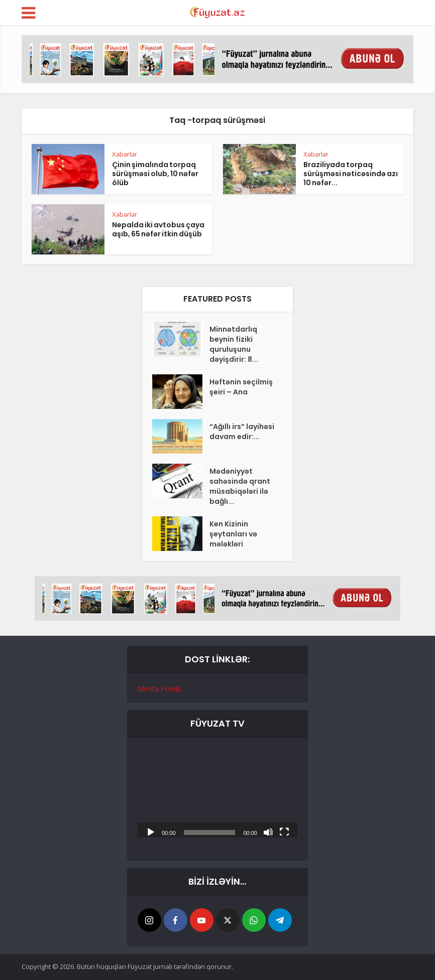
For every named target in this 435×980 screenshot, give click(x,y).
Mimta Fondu (159, 689)
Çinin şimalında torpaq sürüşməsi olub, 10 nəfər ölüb (155, 174)
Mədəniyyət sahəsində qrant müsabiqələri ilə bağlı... (240, 486)
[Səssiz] (268, 831)
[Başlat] (151, 831)
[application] (217, 793)
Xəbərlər (125, 154)
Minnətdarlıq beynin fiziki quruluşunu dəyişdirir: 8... (234, 344)
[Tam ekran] (284, 831)
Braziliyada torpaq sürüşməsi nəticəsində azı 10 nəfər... (351, 174)
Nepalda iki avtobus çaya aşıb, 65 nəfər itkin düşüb (158, 229)
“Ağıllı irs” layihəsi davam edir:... (242, 432)
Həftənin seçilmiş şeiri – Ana (241, 387)
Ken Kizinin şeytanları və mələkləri (233, 534)
